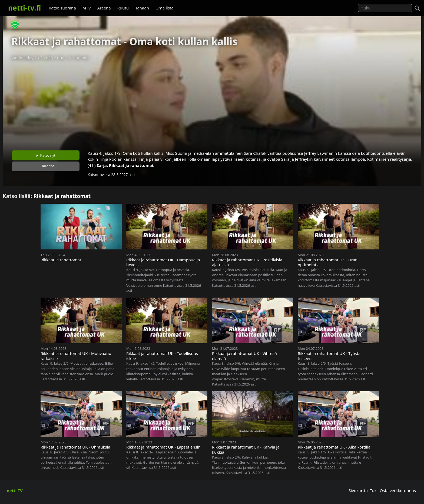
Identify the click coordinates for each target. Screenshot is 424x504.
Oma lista (165, 8)
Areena (104, 8)
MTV (87, 8)
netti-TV (15, 490)
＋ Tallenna (46, 166)
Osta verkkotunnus (398, 490)
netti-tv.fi (24, 8)
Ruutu (123, 8)
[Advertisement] (212, 104)
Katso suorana (62, 8)
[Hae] (385, 8)
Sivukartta (358, 490)
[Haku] (418, 8)
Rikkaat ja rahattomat (131, 165)
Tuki (374, 490)
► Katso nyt (46, 155)
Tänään (142, 8)
